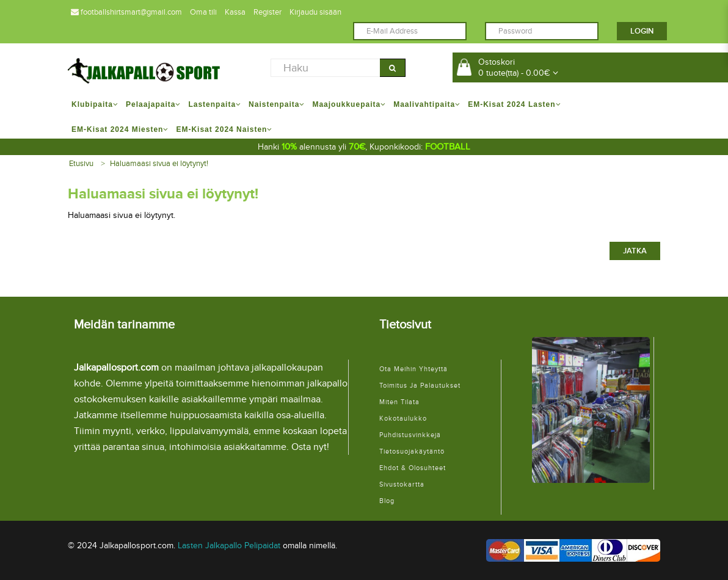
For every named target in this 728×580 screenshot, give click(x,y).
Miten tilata (399, 402)
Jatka (635, 251)
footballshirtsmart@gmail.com (126, 12)
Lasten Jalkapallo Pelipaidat (229, 546)
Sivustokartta (402, 484)
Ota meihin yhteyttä (413, 369)
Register (268, 12)
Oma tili (203, 12)
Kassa (235, 12)
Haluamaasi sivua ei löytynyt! (159, 164)
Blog (387, 501)
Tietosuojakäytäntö (412, 451)
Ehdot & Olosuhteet (413, 468)
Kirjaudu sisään (315, 12)
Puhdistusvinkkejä (410, 435)
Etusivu (81, 164)
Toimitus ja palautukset (420, 386)
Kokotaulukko (403, 419)
